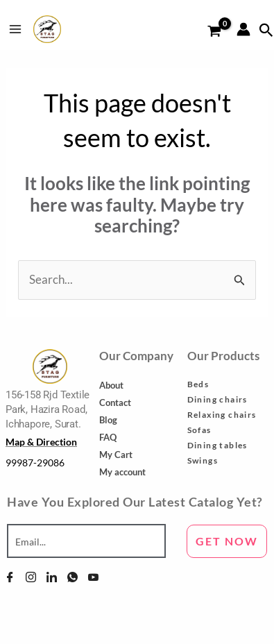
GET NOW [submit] (227, 541)
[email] (86, 541)
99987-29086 (35, 463)
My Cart (116, 455)
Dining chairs (217, 399)
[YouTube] (93, 577)
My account (122, 472)
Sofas (199, 430)
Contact (115, 402)
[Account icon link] (243, 29)
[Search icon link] (266, 31)
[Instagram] (31, 577)
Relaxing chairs (222, 415)
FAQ (108, 437)
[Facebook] (10, 577)
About (111, 385)
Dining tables (217, 445)
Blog (108, 420)
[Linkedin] (52, 577)
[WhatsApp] (72, 577)
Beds (198, 384)
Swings (203, 460)
